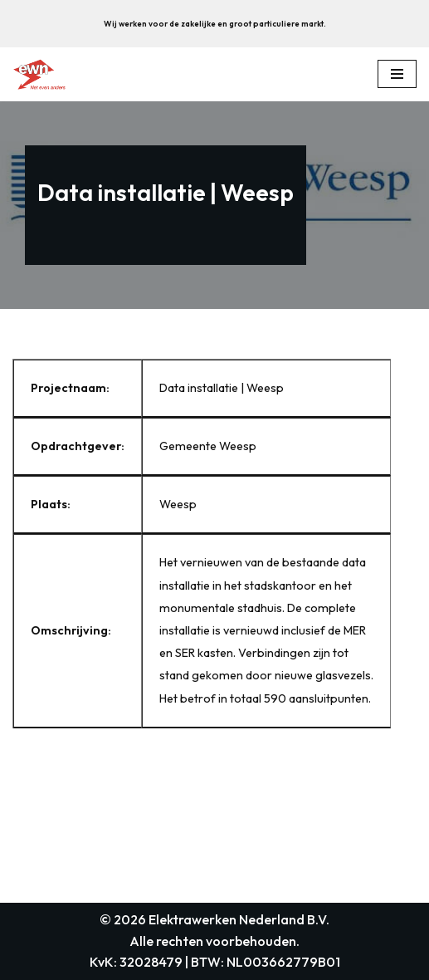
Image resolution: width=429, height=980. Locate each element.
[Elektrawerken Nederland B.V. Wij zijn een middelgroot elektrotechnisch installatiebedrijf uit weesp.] (39, 74)
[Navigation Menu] (397, 74)
